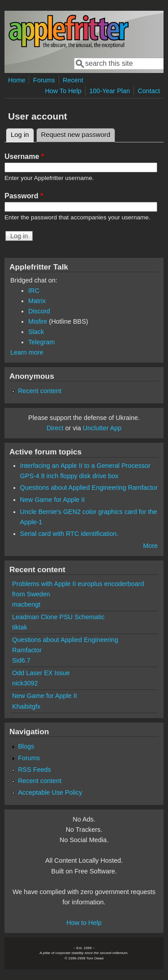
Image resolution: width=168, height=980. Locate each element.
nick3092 (25, 683)
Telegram (41, 342)
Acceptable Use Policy (50, 792)
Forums (44, 80)
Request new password (76, 135)
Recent (73, 80)
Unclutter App (102, 428)
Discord (39, 311)
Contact (149, 91)
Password (24, 196)
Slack (36, 332)
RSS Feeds (34, 770)
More (150, 546)
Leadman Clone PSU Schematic (58, 617)
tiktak (20, 627)
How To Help (63, 91)
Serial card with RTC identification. (69, 534)
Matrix (37, 301)
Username (24, 156)
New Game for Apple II (53, 500)
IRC (34, 291)
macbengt (26, 604)
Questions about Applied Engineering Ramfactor (89, 488)
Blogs (26, 746)
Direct (55, 428)
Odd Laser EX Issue (41, 673)
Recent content (40, 391)
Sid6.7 (21, 660)
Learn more (27, 352)
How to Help (84, 923)
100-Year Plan (110, 91)
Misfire (38, 321)
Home (17, 80)
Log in (22, 133)
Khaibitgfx (26, 706)
